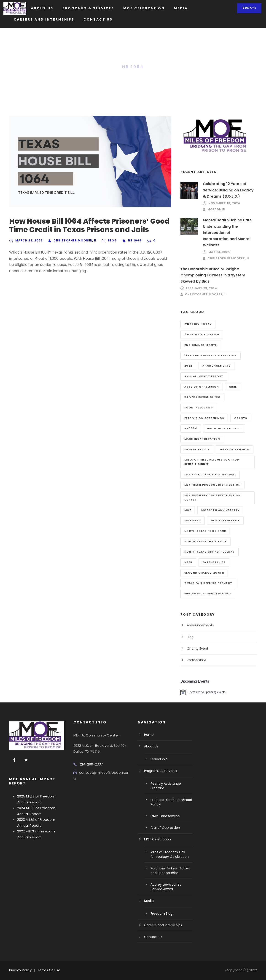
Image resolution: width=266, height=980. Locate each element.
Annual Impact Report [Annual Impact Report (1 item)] (204, 376)
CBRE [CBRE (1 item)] (233, 387)
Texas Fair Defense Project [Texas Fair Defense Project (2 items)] (208, 583)
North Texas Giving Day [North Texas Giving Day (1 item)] (206, 541)
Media (181, 8)
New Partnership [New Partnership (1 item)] (225, 520)
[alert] (219, 692)
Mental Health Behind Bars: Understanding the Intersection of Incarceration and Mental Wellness (228, 233)
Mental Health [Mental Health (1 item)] (197, 449)
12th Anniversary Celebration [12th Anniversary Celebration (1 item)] (211, 355)
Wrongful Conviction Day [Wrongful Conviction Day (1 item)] (208, 593)
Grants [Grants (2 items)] (241, 418)
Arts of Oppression (165, 828)
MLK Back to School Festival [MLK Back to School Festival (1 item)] (210, 474)
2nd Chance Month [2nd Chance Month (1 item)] (201, 345)
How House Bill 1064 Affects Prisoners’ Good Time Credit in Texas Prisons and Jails (89, 225)
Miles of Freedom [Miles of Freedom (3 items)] (234, 449)
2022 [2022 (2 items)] (188, 366)
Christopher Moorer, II (75, 240)
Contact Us (98, 19)
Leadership (159, 759)
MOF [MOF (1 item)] (188, 510)
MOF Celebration (144, 8)
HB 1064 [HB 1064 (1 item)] (191, 428)
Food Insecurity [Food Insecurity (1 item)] (199, 408)
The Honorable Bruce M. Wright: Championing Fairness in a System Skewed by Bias (213, 275)
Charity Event (198, 649)
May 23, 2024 (219, 252)
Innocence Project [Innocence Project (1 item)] (224, 428)
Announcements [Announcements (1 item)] (217, 366)
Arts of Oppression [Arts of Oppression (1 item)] (202, 387)
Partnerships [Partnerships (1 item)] (214, 562)
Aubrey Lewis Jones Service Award (166, 887)
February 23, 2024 (202, 288)
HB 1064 (135, 240)
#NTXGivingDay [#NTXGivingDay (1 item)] (198, 324)
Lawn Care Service (165, 816)
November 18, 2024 (224, 203)
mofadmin (216, 209)
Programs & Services (88, 8)
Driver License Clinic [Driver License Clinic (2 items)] (202, 397)
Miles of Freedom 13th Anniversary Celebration (170, 854)
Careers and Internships (44, 19)
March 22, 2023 (29, 240)
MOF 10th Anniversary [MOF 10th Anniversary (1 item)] (220, 510)
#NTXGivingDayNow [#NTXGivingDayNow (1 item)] (202, 334)
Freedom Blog (161, 914)
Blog (112, 240)
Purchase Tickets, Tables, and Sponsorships (171, 871)
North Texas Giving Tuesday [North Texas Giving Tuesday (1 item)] (210, 552)
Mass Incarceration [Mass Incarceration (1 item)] (202, 439)
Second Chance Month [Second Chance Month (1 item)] (204, 573)
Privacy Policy (20, 970)
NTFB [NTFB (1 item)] (188, 562)
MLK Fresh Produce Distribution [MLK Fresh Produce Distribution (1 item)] (212, 485)
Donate (249, 8)
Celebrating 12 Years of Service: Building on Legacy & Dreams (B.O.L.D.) (228, 190)
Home (15, 8)
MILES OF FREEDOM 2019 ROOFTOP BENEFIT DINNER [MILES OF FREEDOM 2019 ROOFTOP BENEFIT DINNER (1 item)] (212, 462)
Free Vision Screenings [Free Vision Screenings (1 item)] (204, 418)
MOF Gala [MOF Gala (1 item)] (193, 520)
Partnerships (197, 660)
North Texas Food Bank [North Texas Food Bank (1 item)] (205, 531)
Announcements (200, 625)
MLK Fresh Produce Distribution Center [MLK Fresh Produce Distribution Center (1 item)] (212, 497)
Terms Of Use (49, 970)
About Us (42, 8)
